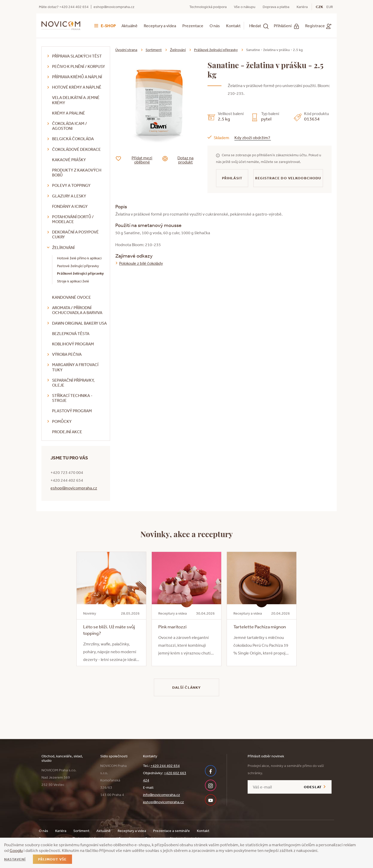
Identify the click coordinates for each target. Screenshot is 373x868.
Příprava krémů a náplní (77, 77)
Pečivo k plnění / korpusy (78, 66)
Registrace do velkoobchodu (288, 178)
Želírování (63, 247)
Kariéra (302, 7)
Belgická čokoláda (73, 139)
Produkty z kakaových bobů (77, 172)
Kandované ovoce (71, 297)
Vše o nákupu (245, 7)
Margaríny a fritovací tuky (75, 367)
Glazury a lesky (69, 196)
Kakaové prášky (69, 160)
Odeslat (313, 787)
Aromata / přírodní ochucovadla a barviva (77, 310)
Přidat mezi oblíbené (138, 160)
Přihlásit (232, 178)
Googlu (16, 850)
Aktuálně (130, 26)
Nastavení (15, 859)
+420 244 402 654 (165, 766)
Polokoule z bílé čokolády (141, 263)
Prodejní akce (67, 432)
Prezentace (193, 26)
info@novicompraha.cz (162, 795)
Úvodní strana (126, 50)
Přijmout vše (52, 859)
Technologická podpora (208, 7)
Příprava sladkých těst (77, 56)
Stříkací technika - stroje (72, 398)
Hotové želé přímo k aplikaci (79, 258)
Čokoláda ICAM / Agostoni (70, 126)
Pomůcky (62, 421)
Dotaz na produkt (182, 160)
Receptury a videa (160, 26)
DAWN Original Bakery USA (79, 323)
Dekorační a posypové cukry (75, 234)
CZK (319, 7)
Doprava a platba (276, 7)
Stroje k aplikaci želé (73, 281)
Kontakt (233, 26)
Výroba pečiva (67, 354)
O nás (215, 26)
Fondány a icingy (70, 206)
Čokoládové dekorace (76, 149)
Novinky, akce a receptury (187, 534)
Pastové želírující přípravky (78, 266)
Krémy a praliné (69, 113)
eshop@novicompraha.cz (114, 7)
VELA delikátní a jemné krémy (76, 100)
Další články (187, 687)
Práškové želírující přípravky (80, 273)
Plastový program (72, 411)
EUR (330, 7)
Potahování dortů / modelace (73, 219)
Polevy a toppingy (71, 185)
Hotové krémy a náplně (77, 87)
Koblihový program (73, 344)
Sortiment (154, 50)
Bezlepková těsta (71, 333)
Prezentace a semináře (171, 831)
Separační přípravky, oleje (73, 383)
